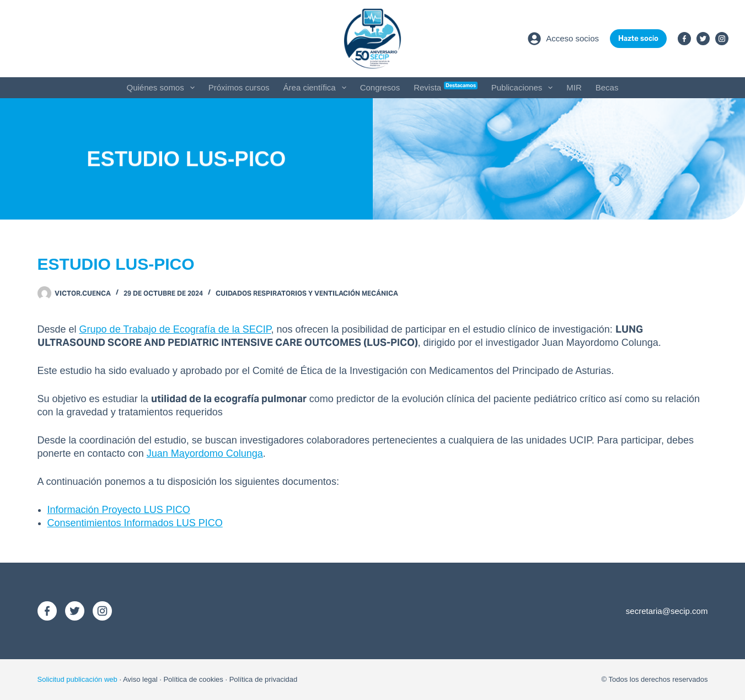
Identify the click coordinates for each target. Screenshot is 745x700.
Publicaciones (524, 88)
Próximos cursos (239, 87)
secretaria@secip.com (667, 611)
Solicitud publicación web (77, 679)
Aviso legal (140, 679)
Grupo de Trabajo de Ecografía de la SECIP (175, 329)
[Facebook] (684, 39)
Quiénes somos (163, 88)
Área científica (317, 88)
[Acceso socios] (563, 39)
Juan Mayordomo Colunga (205, 453)
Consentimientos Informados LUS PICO (135, 523)
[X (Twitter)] (703, 39)
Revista (446, 87)
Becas (607, 87)
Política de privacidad (264, 679)
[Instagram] (722, 39)
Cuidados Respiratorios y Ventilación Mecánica (307, 293)
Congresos (380, 87)
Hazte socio (638, 38)
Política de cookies (193, 679)
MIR (574, 87)
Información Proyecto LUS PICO (119, 510)
